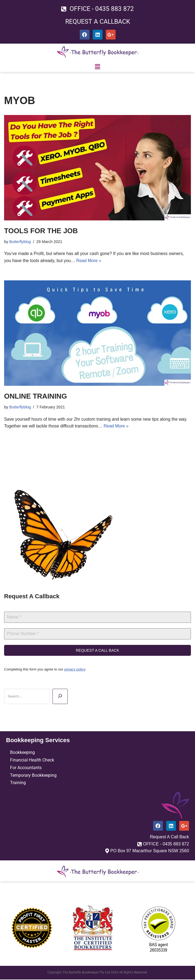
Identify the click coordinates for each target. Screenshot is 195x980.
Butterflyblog (20, 242)
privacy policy (75, 670)
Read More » (89, 261)
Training (18, 783)
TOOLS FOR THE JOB (41, 231)
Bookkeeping (22, 753)
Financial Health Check (32, 760)
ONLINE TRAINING (35, 396)
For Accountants (26, 768)
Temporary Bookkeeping (33, 776)
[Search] (60, 697)
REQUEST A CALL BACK (98, 651)
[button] (97, 67)
